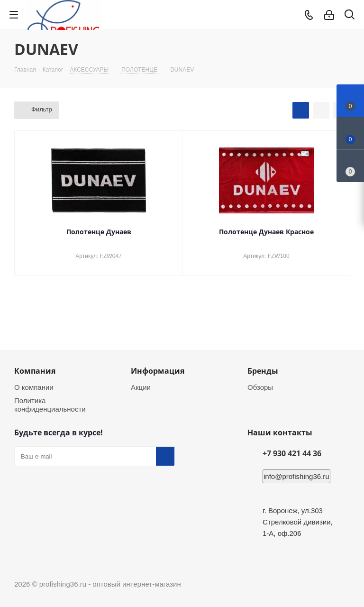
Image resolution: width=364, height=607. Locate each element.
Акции (141, 387)
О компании (34, 387)
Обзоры (260, 387)
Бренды (263, 371)
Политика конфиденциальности (50, 405)
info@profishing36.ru (296, 476)
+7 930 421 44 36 (292, 453)
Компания (35, 371)
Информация (158, 371)
